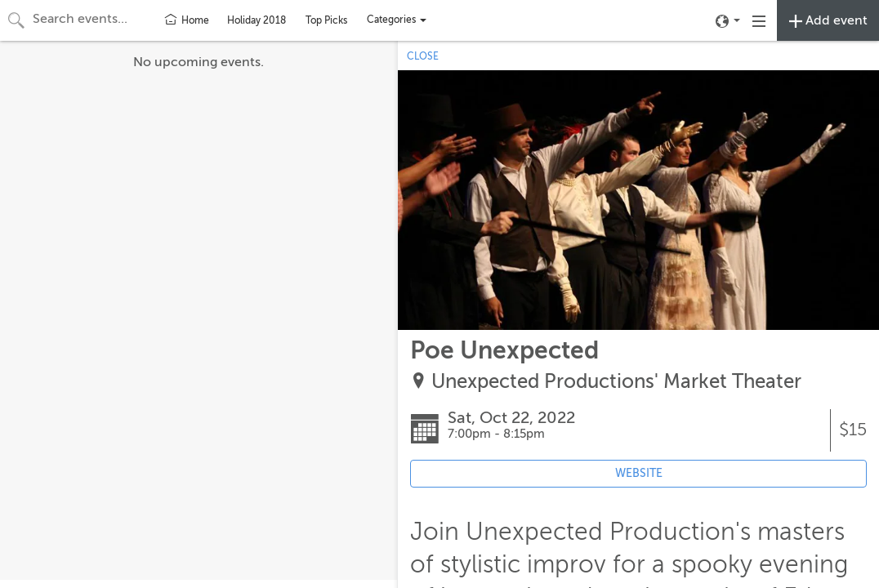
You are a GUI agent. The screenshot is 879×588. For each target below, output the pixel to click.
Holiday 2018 (257, 20)
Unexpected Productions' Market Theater (616, 382)
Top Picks (326, 20)
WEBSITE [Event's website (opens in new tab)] (639, 473)
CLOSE (423, 56)
